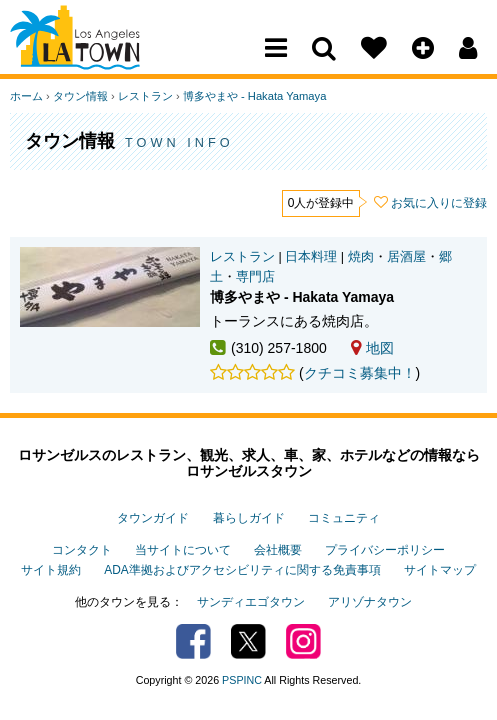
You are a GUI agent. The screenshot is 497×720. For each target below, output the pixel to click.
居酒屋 (406, 257)
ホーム (26, 96)
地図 (372, 348)
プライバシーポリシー (385, 550)
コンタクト (82, 550)
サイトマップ (440, 570)
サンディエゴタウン (251, 602)
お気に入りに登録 (439, 203)
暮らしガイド (249, 518)
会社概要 (278, 550)
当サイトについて (183, 550)
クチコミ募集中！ (360, 373)
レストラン (145, 96)
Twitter (248, 641)
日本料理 (311, 257)
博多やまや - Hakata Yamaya (255, 96)
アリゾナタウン (370, 602)
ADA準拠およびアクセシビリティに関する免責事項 (242, 570)
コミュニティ (344, 518)
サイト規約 (51, 570)
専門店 (255, 277)
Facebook (193, 641)
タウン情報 (80, 96)
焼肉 (361, 257)
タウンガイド (153, 518)
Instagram (303, 641)
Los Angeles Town (97, 55)
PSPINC (242, 680)
